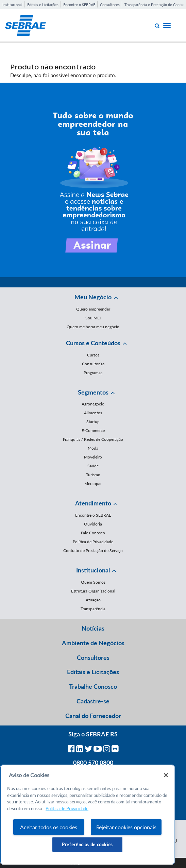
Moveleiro (93, 457)
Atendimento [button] (93, 503)
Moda (93, 448)
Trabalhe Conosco (93, 686)
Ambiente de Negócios (93, 643)
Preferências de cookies (87, 845)
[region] (87, 815)
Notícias (93, 628)
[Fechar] (166, 775)
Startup (93, 422)
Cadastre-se (93, 701)
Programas (93, 373)
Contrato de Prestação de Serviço (93, 550)
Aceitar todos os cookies (49, 827)
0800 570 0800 (93, 763)
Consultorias (93, 364)
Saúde (93, 466)
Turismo (93, 475)
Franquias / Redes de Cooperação (93, 439)
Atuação (93, 600)
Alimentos (93, 413)
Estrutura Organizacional (93, 591)
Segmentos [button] (93, 392)
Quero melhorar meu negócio (93, 327)
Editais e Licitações (43, 5)
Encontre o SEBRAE (79, 5)
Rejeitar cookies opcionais (126, 827)
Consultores (110, 5)
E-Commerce (93, 430)
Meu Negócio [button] (93, 297)
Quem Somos (93, 582)
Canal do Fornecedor (93, 716)
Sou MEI (93, 318)
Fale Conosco (93, 533)
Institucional (12, 5)
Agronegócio (93, 404)
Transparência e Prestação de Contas (154, 5)
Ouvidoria (93, 524)
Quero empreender (93, 309)
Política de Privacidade (93, 542)
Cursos (93, 355)
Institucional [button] (93, 570)
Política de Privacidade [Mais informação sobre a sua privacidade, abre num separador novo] (67, 808)
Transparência (93, 609)
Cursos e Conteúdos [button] (93, 343)
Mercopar (93, 483)
